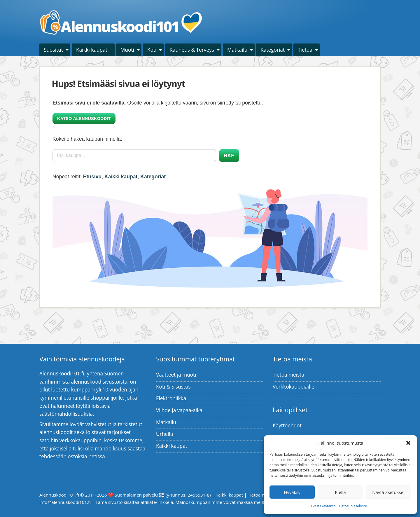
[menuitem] (55, 50)
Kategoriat (273, 50)
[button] (408, 443)
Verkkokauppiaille (294, 387)
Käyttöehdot (287, 425)
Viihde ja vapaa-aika (179, 410)
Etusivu (92, 177)
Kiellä (340, 492)
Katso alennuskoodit (84, 119)
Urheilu (165, 434)
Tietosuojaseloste (353, 506)
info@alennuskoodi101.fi (65, 502)
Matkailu (237, 50)
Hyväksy (292, 492)
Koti (152, 50)
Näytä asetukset (388, 492)
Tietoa (305, 50)
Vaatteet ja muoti (176, 375)
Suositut (53, 50)
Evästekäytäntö (323, 506)
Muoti (127, 50)
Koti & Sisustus (173, 387)
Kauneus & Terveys (192, 50)
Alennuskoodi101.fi (59, 495)
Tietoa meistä (288, 375)
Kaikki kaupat (92, 50)
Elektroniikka (171, 398)
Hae (229, 156)
